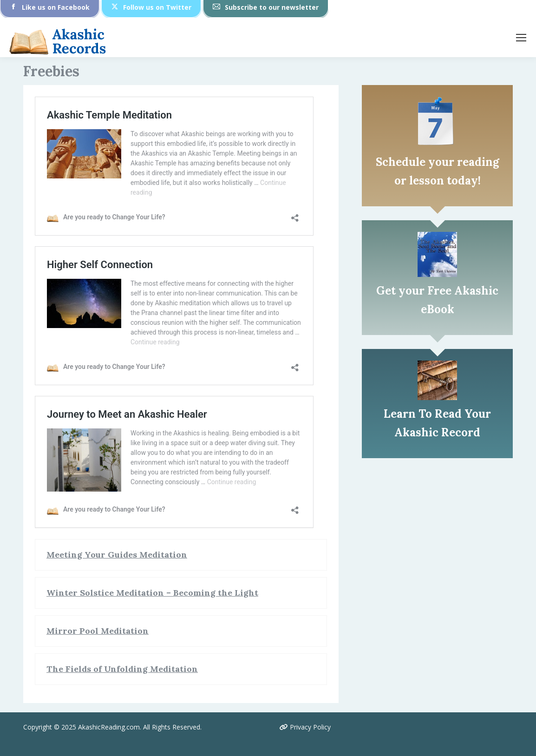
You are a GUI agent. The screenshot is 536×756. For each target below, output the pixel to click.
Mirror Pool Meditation (98, 631)
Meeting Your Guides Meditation (117, 555)
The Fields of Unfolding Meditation (122, 669)
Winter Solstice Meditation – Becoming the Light (152, 593)
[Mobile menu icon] (521, 38)
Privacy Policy (305, 727)
